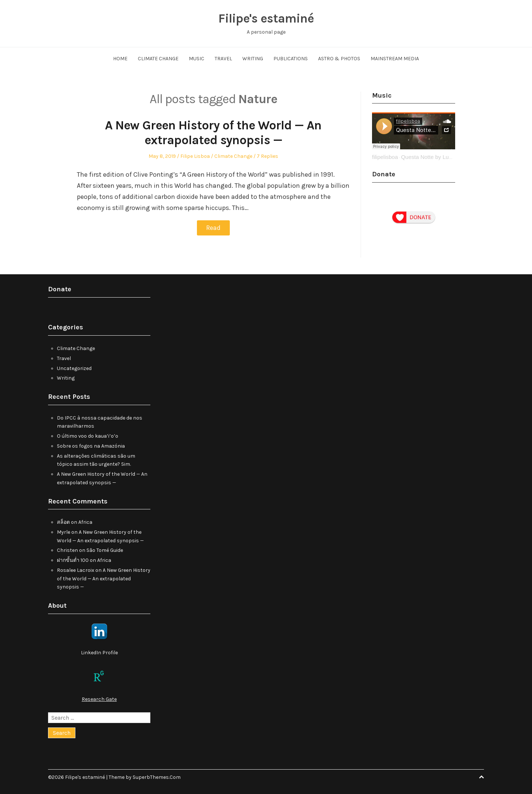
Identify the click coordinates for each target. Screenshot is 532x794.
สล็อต (63, 522)
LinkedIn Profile (99, 652)
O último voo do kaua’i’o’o (88, 436)
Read (213, 228)
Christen (67, 550)
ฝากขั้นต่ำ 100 (73, 560)
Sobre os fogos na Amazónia (91, 446)
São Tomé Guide (105, 550)
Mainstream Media (395, 59)
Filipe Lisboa (195, 156)
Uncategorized (74, 368)
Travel (223, 59)
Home (120, 59)
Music (197, 59)
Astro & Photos (339, 59)
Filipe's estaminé (266, 18)
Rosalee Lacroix (76, 570)
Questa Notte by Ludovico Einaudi (443, 157)
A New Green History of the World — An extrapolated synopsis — (213, 133)
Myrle (64, 532)
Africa (85, 522)
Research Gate (99, 699)
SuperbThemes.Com (157, 777)
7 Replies (267, 156)
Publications (291, 59)
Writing (253, 59)
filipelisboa (385, 157)
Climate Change (158, 59)
